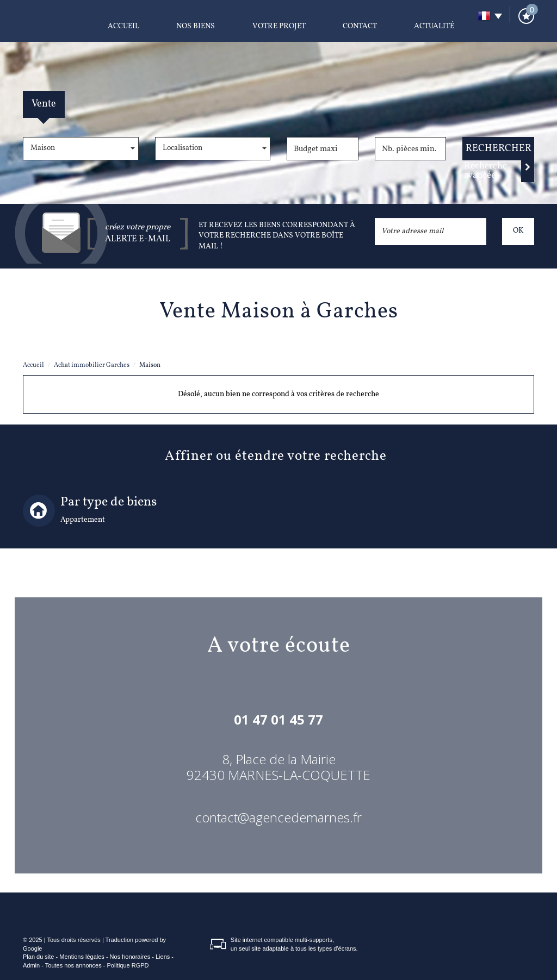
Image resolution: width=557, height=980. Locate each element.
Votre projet (279, 26)
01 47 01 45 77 (278, 719)
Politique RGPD (128, 965)
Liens (163, 957)
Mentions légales (82, 957)
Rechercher (499, 149)
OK (518, 231)
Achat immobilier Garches (92, 365)
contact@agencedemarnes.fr (278, 817)
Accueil (123, 26)
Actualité (434, 26)
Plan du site (38, 957)
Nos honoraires (130, 957)
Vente (44, 104)
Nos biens (196, 26)
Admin (31, 965)
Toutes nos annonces (73, 965)
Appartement (83, 520)
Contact (360, 26)
